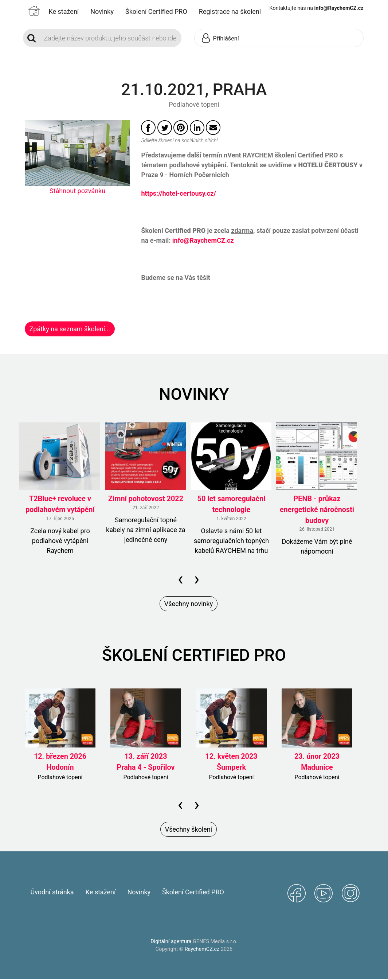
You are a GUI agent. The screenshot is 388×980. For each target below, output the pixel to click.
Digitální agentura (171, 943)
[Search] (111, 38)
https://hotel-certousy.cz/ (179, 193)
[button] (245, 38)
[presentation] (180, 580)
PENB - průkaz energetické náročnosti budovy (317, 511)
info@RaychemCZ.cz (203, 240)
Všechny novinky (189, 604)
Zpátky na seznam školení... (70, 329)
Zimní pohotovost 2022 (146, 500)
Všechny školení (189, 830)
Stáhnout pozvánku (77, 191)
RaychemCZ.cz (202, 950)
